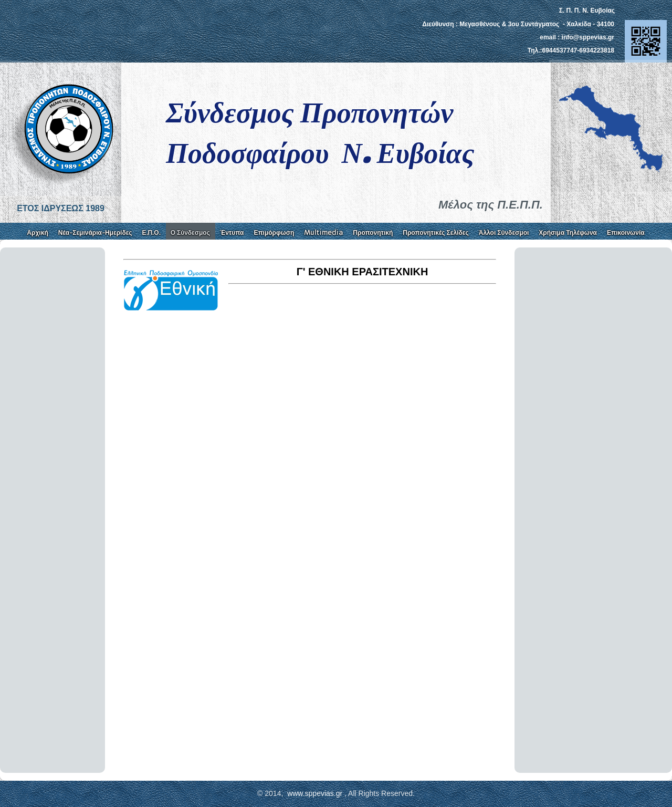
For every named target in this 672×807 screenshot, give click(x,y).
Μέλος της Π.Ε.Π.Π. (491, 205)
